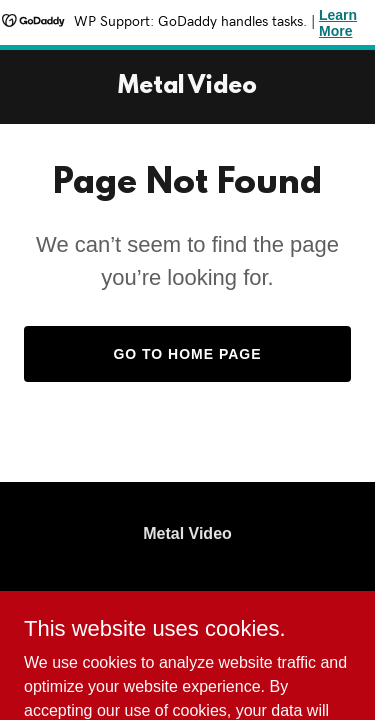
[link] (187, 87)
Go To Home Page (187, 354)
